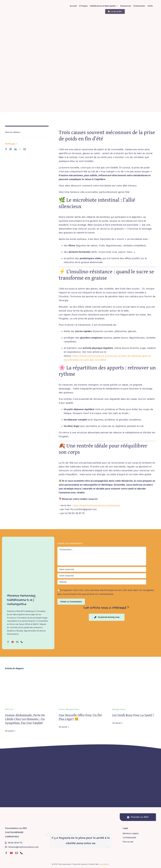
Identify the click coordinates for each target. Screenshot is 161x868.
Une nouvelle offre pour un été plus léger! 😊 (80, 717)
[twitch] (11, 149)
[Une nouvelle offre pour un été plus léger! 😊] (81, 675)
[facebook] (6, 149)
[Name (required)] (102, 569)
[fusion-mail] (17, 642)
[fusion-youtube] (13, 642)
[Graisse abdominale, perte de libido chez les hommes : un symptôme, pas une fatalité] (27, 675)
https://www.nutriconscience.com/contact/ (97, 505)
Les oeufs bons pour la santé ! (133, 715)
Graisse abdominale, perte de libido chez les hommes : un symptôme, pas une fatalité (25, 719)
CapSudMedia (104, 864)
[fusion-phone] (22, 642)
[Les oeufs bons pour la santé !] (134, 675)
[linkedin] (16, 149)
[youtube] (11, 853)
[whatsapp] (20, 149)
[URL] (102, 582)
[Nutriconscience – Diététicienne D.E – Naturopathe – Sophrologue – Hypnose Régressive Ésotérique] (30, 4)
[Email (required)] (102, 576)
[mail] (25, 149)
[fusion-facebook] (8, 642)
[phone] (22, 853)
